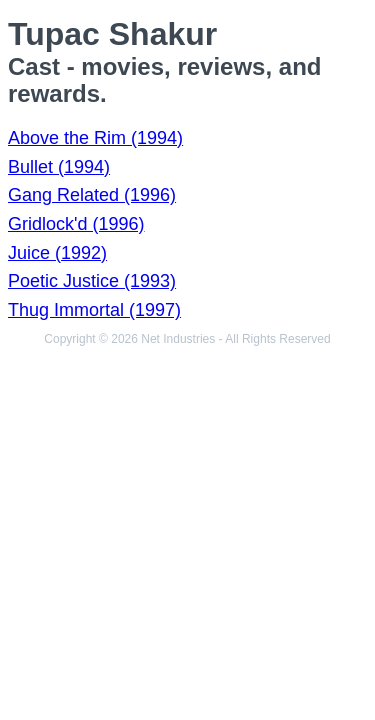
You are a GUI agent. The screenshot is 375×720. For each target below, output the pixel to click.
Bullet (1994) (59, 167)
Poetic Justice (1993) (92, 281)
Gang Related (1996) (92, 195)
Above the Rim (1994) (95, 138)
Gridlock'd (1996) (76, 224)
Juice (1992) (57, 253)
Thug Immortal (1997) (94, 310)
